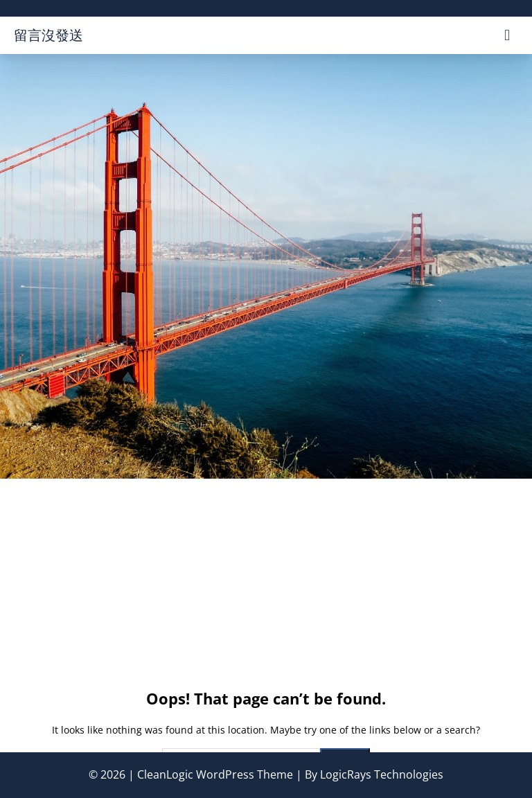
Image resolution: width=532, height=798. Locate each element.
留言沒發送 (48, 35)
